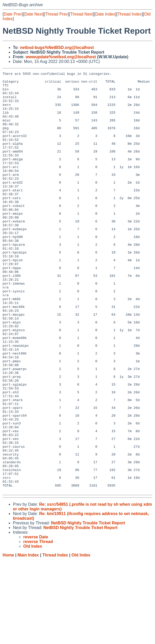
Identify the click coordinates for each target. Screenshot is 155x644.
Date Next (33, 14)
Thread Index (130, 14)
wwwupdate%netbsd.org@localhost (61, 57)
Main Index (28, 639)
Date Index (105, 14)
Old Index (81, 639)
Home (8, 639)
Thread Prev (57, 14)
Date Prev (13, 14)
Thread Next (81, 14)
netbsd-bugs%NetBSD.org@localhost (57, 48)
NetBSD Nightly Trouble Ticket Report (88, 607)
